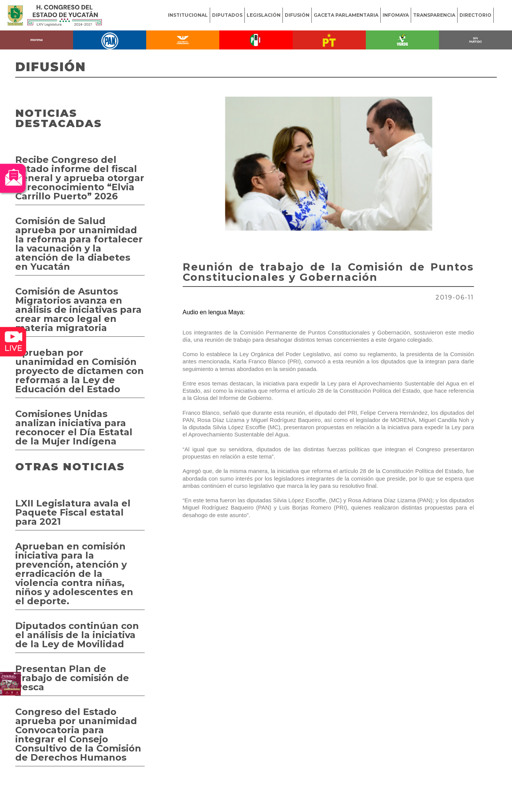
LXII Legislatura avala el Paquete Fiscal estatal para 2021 (73, 512)
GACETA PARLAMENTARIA (346, 15)
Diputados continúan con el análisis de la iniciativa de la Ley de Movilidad (77, 635)
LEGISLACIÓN (264, 15)
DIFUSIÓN (297, 15)
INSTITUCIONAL (188, 15)
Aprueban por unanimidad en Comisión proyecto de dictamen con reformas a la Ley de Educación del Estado (80, 371)
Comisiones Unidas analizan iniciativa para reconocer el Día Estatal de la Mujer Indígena (74, 427)
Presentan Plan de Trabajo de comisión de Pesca (72, 678)
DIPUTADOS (227, 15)
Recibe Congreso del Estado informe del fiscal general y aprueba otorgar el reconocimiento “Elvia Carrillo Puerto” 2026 (80, 178)
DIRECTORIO (475, 15)
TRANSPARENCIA (434, 15)
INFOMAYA (396, 15)
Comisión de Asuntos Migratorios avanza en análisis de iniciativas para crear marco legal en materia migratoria (78, 310)
